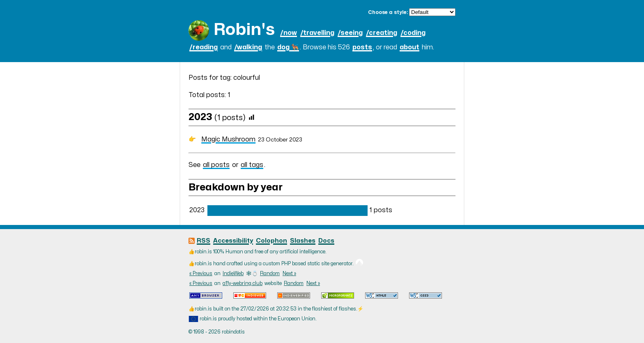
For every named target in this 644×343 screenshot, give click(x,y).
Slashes (303, 241)
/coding (413, 33)
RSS (204, 241)
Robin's (244, 30)
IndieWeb (233, 273)
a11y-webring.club (243, 283)
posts (362, 47)
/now (289, 33)
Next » (289, 273)
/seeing (350, 33)
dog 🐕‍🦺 (288, 47)
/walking (248, 47)
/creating (382, 33)
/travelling (317, 33)
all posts (216, 165)
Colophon (271, 241)
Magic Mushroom (228, 139)
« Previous (201, 273)
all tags (252, 165)
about (409, 47)
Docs (326, 241)
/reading (204, 47)
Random (270, 273)
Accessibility (233, 241)
